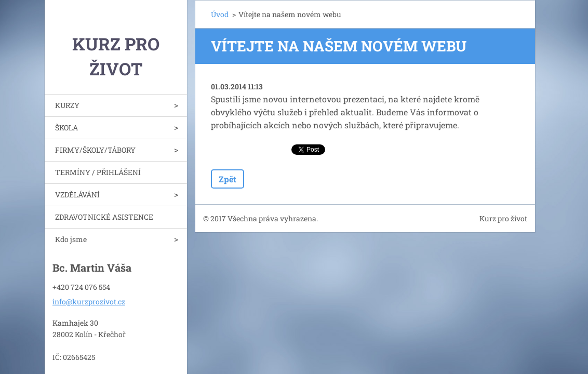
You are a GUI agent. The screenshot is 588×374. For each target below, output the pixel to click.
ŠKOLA (66, 128)
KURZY (67, 105)
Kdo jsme (71, 239)
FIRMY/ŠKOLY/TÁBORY (95, 150)
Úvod (220, 14)
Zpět (228, 179)
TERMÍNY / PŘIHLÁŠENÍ (98, 172)
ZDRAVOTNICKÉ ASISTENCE (104, 217)
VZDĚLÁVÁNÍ (77, 195)
